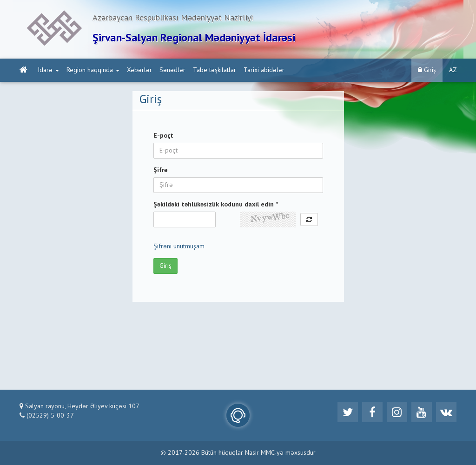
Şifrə (160, 170)
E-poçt (163, 136)
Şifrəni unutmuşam (179, 246)
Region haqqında (93, 70)
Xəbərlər (139, 70)
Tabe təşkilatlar (215, 70)
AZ (453, 70)
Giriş (427, 70)
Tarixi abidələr (264, 70)
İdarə (49, 70)
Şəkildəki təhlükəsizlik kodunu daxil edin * (216, 205)
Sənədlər (172, 70)
